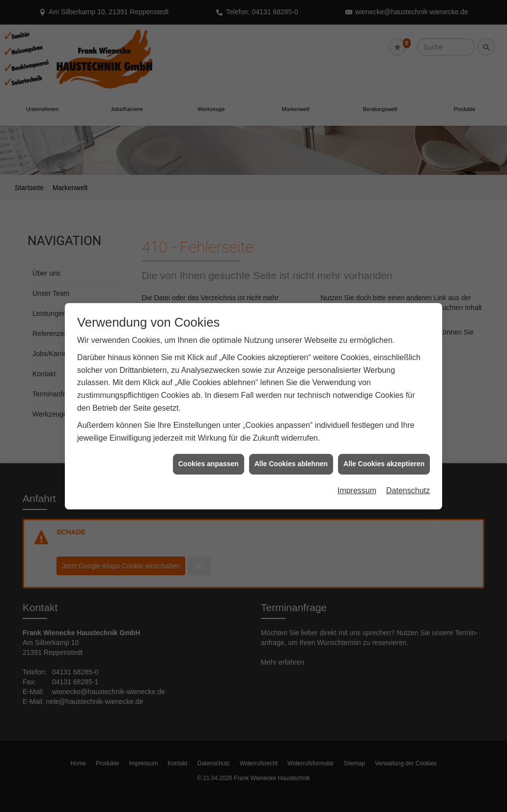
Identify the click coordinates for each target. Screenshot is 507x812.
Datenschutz (408, 478)
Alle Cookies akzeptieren (384, 451)
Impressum (357, 478)
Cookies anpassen (209, 451)
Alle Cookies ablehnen (291, 451)
